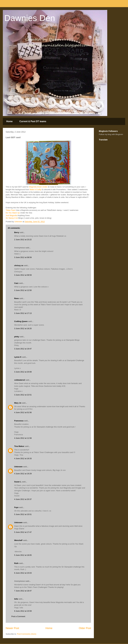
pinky (17, 337)
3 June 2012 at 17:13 (23, 313)
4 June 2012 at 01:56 (23, 412)
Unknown (18, 467)
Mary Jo (18, 403)
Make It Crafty (35, 190)
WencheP (18, 540)
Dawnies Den (30, 18)
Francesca (19, 421)
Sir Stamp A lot (12, 218)
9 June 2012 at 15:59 (23, 611)
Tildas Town (11, 210)
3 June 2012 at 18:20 (23, 328)
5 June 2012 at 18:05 (23, 555)
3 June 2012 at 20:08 (23, 372)
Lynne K (18, 357)
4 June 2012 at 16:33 (23, 458)
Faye (16, 507)
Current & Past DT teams (33, 121)
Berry (17, 232)
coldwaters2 (20, 380)
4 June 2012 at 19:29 (23, 474)
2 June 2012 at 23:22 (23, 240)
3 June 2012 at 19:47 (23, 349)
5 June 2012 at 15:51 (23, 514)
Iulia (16, 599)
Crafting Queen (21, 321)
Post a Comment (18, 616)
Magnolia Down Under (38, 187)
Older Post (85, 628)
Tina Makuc (19, 446)
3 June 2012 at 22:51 (23, 395)
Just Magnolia (11, 215)
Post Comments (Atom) (27, 634)
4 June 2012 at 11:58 (23, 438)
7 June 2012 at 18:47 (23, 591)
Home (9, 121)
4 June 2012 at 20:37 (23, 499)
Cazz (16, 283)
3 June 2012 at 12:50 (23, 290)
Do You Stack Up (13, 213)
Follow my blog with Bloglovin (111, 134)
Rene (16, 298)
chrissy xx (19, 265)
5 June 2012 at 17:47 (23, 532)
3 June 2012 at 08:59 (23, 257)
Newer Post (12, 628)
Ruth (16, 563)
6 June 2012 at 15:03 (23, 573)
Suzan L (18, 482)
